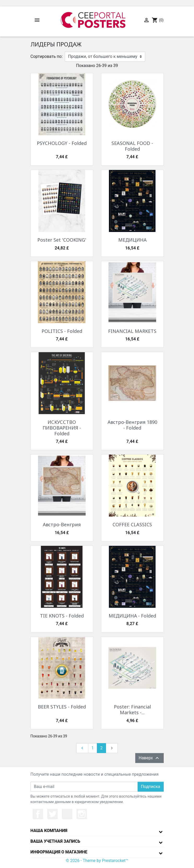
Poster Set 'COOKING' (62, 240)
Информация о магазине (59, 852)
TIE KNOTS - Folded (62, 616)
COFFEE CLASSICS (132, 524)
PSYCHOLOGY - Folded (62, 143)
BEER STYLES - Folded (62, 707)
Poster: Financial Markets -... (132, 710)
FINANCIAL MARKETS (132, 331)
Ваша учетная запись (55, 841)
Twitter (52, 814)
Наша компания (49, 831)
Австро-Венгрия (62, 524)
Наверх (149, 758)
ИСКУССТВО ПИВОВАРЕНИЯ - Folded (62, 428)
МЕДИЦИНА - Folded (132, 616)
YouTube (67, 814)
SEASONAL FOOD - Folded (132, 146)
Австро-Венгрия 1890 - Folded (132, 425)
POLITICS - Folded (62, 331)
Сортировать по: (47, 56)
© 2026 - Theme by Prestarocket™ (97, 861)
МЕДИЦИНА (132, 240)
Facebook (38, 814)
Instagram (82, 814)
